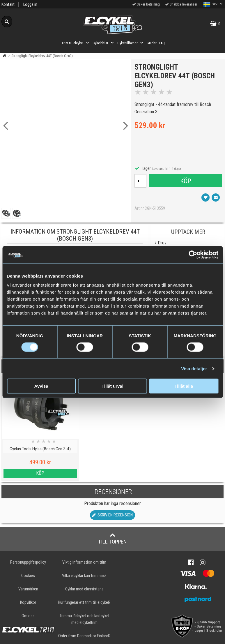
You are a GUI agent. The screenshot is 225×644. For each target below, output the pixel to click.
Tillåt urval (112, 386)
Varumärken (28, 589)
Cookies (28, 576)
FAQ (162, 43)
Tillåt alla (184, 386)
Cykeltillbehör (131, 43)
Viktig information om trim (84, 562)
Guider (152, 43)
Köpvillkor (28, 602)
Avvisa (41, 386)
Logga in (30, 5)
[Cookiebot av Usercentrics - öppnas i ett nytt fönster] (193, 255)
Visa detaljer (194, 368)
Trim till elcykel (76, 43)
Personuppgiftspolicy (28, 562)
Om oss (28, 616)
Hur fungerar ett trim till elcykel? (84, 602)
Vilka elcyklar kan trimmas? (84, 576)
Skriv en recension (112, 515)
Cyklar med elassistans (84, 589)
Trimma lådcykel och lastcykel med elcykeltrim (84, 619)
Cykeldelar (104, 43)
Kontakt (8, 5)
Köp (185, 182)
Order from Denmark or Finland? (84, 636)
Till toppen (112, 539)
